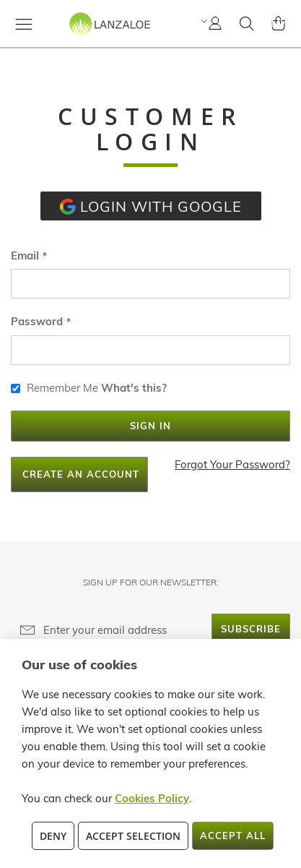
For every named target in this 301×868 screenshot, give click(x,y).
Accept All (233, 835)
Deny (53, 836)
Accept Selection (133, 836)
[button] (202, 21)
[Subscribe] (251, 629)
